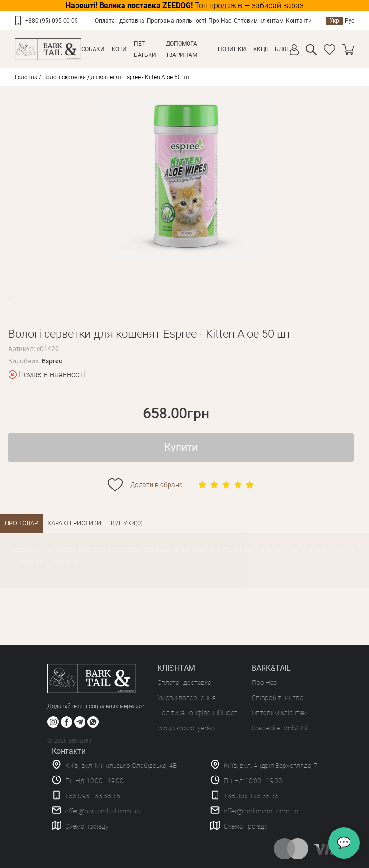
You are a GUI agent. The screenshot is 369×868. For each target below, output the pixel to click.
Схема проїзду (87, 826)
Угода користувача (186, 728)
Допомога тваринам (181, 49)
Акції (260, 49)
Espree (52, 361)
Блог (282, 49)
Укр (334, 21)
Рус (350, 21)
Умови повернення (186, 698)
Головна (26, 77)
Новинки (232, 49)
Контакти (299, 21)
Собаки (93, 49)
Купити (181, 447)
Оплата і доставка (120, 21)
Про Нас (220, 21)
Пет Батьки (145, 49)
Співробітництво (278, 698)
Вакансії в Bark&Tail (280, 728)
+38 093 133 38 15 (93, 796)
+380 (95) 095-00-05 (52, 21)
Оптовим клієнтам (259, 21)
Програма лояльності (176, 21)
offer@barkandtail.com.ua (102, 811)
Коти (119, 49)
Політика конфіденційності (198, 713)
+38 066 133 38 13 (251, 796)
